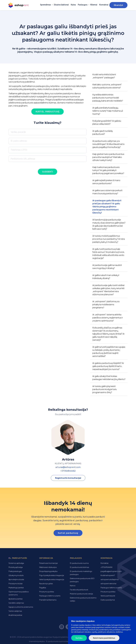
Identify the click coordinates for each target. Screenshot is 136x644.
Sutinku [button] (79, 638)
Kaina (73, 5)
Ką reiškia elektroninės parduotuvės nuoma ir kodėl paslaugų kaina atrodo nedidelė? (108, 98)
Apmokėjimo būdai (16, 579)
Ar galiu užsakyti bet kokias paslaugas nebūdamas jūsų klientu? (109, 378)
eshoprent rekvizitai (108, 584)
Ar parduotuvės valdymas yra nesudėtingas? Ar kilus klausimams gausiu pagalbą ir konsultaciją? (108, 144)
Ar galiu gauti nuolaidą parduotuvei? (103, 132)
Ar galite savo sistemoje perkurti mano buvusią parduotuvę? (107, 192)
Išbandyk (118, 5)
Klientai (94, 5)
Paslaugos (83, 5)
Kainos (73, 586)
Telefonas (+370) (19, 150)
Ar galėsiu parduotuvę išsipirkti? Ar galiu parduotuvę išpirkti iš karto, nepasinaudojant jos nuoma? (108, 366)
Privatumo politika (47, 592)
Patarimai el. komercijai (48, 563)
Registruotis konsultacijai (68, 478)
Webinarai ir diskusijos (48, 567)
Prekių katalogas (15, 571)
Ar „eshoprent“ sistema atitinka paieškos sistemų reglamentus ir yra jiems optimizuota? (108, 318)
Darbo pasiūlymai (108, 600)
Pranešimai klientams (48, 600)
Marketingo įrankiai (16, 588)
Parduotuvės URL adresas (23, 159)
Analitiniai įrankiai (15, 615)
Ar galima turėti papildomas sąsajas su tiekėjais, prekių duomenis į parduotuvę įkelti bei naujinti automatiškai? (109, 351)
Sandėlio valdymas (16, 603)
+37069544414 (106, 567)
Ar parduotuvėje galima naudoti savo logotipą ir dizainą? (107, 267)
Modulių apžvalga (16, 567)
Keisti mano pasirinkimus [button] (104, 638)
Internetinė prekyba (37, 641)
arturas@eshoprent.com (68, 467)
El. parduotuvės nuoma (79, 563)
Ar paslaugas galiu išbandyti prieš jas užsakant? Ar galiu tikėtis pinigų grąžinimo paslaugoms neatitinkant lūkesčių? (107, 206)
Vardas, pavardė (18, 132)
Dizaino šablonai (61, 5)
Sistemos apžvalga (16, 563)
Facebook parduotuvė (79, 590)
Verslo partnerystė (108, 596)
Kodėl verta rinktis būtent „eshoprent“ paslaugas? (104, 76)
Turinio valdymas (15, 611)
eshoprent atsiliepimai (110, 579)
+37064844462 (68, 471)
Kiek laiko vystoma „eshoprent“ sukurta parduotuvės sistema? (107, 86)
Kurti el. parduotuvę (47, 111)
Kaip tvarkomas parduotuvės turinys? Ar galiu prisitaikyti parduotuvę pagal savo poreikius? (108, 170)
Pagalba (43, 588)
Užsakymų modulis (16, 575)
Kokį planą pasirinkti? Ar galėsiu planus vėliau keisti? (107, 122)
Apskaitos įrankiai (16, 599)
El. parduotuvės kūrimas (80, 567)
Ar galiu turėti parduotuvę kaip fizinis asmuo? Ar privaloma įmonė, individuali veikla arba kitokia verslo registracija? (109, 253)
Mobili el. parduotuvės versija (81, 594)
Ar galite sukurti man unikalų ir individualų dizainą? (106, 277)
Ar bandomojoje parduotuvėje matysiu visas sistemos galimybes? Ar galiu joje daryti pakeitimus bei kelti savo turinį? (109, 224)
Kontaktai (104, 5)
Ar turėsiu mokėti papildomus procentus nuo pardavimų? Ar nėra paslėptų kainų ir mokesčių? (109, 239)
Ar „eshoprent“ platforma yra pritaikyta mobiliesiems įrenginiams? (106, 304)
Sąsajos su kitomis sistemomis (21, 607)
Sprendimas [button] (46, 5)
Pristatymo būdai (16, 584)
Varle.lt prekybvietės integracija (52, 579)
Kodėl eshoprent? (108, 575)
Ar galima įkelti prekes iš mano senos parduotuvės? (106, 182)
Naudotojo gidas (46, 584)
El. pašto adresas (19, 141)
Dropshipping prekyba (48, 571)
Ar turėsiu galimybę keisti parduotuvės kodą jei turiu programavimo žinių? (105, 389)
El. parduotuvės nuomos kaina (58, 641)
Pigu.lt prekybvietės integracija (52, 575)
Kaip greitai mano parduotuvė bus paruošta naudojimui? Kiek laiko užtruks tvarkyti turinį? (108, 157)
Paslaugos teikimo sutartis (50, 596)
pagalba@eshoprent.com (111, 571)
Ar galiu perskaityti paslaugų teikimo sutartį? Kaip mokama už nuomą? (108, 111)
